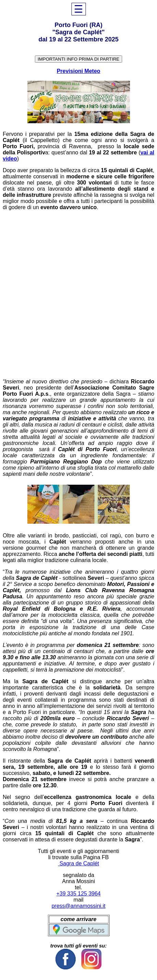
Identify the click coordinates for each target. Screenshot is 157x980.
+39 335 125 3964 (78, 894)
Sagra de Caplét (78, 863)
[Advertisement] (78, 295)
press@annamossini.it (79, 906)
